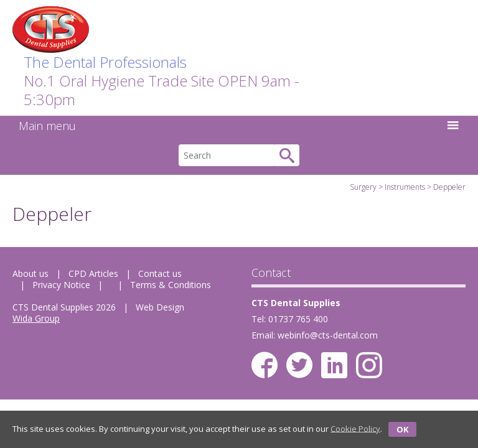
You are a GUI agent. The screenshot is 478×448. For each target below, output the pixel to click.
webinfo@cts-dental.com (328, 335)
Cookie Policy (355, 428)
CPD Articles (93, 273)
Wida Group (36, 318)
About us (30, 273)
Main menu (239, 126)
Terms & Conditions (171, 285)
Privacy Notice (61, 285)
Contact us (160, 273)
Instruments (405, 187)
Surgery (363, 187)
